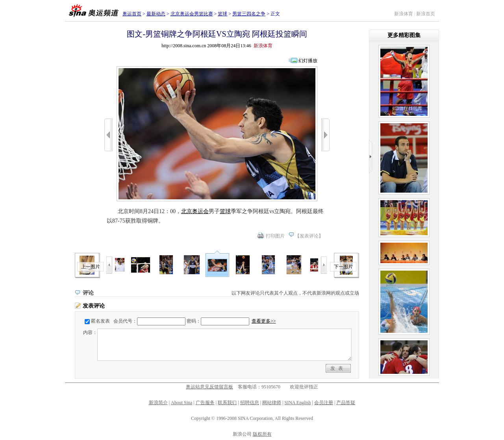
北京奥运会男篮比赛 (192, 14)
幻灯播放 (308, 61)
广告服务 (205, 403)
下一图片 (343, 267)
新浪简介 (158, 403)
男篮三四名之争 (249, 14)
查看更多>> (264, 321)
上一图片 (91, 267)
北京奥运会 (195, 211)
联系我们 (227, 403)
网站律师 (272, 403)
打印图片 (275, 236)
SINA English (297, 403)
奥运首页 (132, 14)
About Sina (182, 403)
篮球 (222, 14)
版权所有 (262, 434)
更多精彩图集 (404, 35)
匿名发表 (100, 321)
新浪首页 (426, 14)
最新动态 (156, 14)
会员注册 (324, 403)
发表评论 (309, 236)
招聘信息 (250, 403)
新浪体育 (404, 14)
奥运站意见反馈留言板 (209, 387)
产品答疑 (346, 403)
